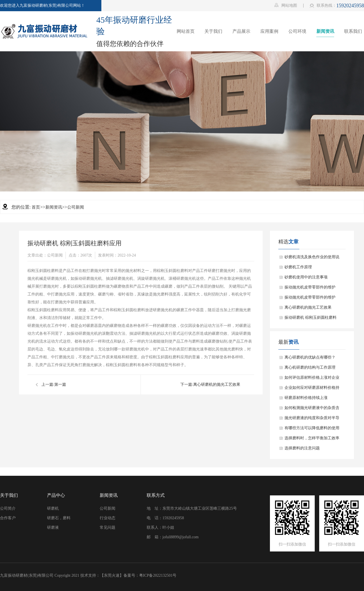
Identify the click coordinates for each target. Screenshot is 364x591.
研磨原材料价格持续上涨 (306, 398)
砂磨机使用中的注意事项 (306, 277)
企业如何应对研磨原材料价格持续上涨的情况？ (312, 389)
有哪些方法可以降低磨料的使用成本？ (312, 430)
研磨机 (53, 508)
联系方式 (156, 495)
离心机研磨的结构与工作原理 (310, 367)
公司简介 (8, 508)
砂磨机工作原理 (298, 267)
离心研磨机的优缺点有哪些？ (310, 357)
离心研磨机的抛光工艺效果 (217, 385)
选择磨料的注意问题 (302, 448)
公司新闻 (76, 207)
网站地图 (286, 5)
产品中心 (56, 495)
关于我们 (9, 495)
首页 (36, 207)
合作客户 (8, 518)
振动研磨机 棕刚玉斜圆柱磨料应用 (311, 319)
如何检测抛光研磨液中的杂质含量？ (312, 409)
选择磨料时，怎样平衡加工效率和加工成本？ (312, 440)
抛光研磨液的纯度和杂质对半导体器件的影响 (312, 419)
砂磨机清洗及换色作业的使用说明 (312, 258)
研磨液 (53, 527)
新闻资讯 (54, 207)
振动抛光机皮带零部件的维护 (310, 287)
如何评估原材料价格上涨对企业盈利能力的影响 (312, 379)
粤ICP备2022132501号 (158, 575)
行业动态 (108, 518)
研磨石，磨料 (59, 518)
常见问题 (108, 527)
